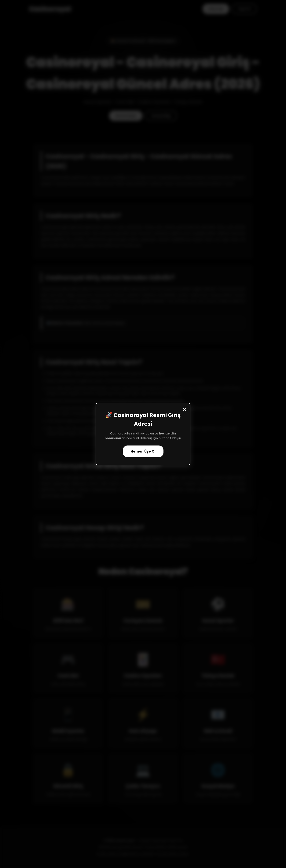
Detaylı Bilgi (161, 116)
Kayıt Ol (244, 9)
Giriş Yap (216, 9)
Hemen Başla (126, 116)
